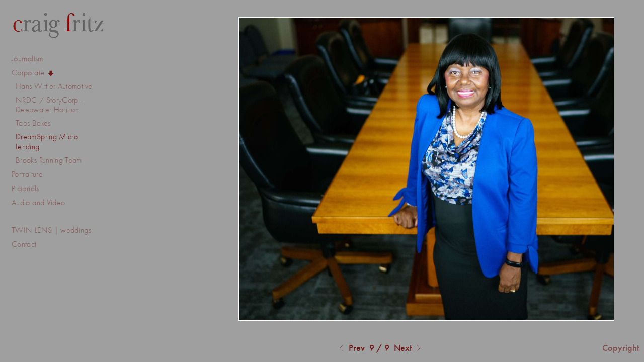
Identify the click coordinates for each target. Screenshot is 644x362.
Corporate (33, 73)
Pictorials (25, 188)
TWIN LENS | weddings (51, 230)
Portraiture (27, 174)
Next (409, 348)
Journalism (32, 59)
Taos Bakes (33, 123)
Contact (24, 244)
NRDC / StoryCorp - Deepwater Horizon (49, 105)
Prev (351, 348)
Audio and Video (44, 203)
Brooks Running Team (49, 160)
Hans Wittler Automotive (54, 86)
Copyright (621, 348)
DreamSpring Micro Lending (47, 142)
